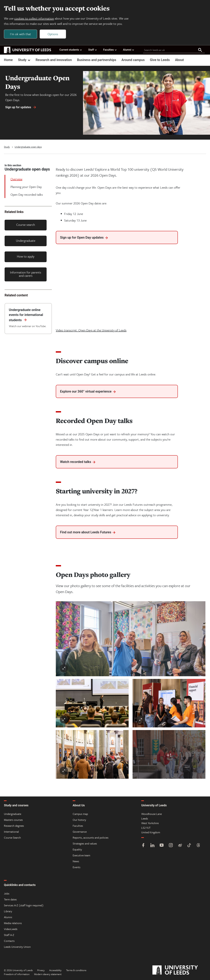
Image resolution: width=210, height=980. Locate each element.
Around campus (133, 60)
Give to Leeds (160, 60)
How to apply (26, 256)
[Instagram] (171, 846)
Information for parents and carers (26, 274)
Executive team (81, 855)
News (76, 861)
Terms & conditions (76, 970)
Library (8, 911)
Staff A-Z (9, 935)
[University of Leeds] (179, 970)
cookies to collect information (34, 18)
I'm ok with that (21, 34)
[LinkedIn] (152, 846)
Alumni (129, 50)
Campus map (80, 814)
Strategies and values (85, 843)
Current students (71, 50)
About (179, 60)
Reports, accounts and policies (91, 837)
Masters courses (13, 820)
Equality (77, 849)
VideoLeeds (11, 929)
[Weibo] (180, 846)
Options (53, 34)
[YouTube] (162, 846)
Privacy (41, 970)
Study (25, 60)
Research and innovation (54, 60)
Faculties (110, 50)
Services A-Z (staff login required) (24, 905)
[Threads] (198, 846)
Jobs (7, 893)
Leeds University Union (17, 947)
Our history (79, 820)
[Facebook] (143, 846)
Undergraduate (26, 241)
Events (77, 867)
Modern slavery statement (48, 974)
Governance (80, 832)
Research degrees (14, 826)
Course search (26, 225)
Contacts (9, 941)
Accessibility (55, 970)
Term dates (10, 899)
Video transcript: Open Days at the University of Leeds (91, 330)
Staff (93, 50)
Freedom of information (17, 974)
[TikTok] (189, 846)
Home (8, 60)
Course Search (12, 837)
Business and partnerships (97, 60)
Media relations (13, 923)
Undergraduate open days (28, 147)
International (11, 832)
